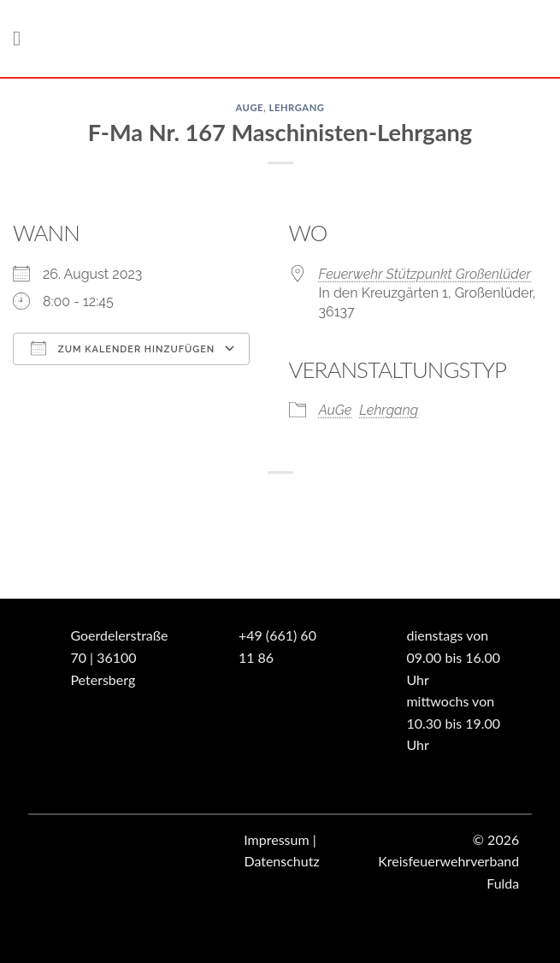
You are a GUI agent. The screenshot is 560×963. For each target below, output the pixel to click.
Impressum (276, 839)
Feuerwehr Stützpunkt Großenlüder (425, 274)
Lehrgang (297, 107)
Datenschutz (281, 861)
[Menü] (23, 38)
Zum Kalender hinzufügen (123, 348)
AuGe (249, 107)
